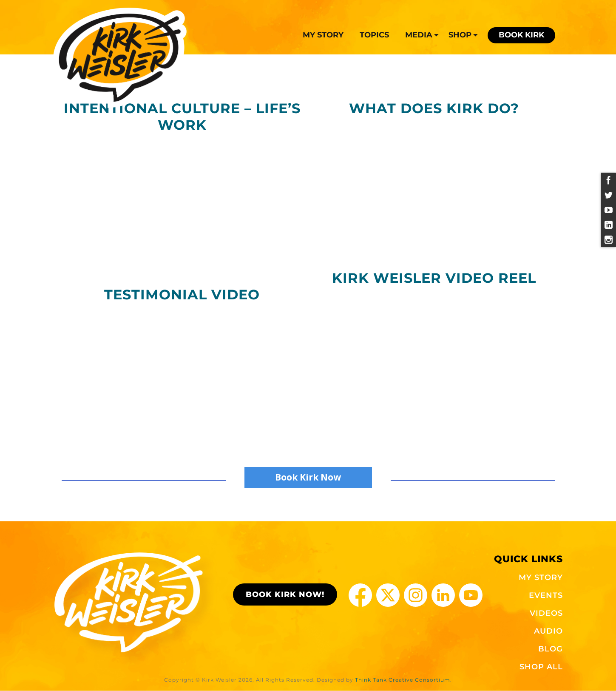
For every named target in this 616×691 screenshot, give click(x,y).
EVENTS (546, 595)
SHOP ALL (541, 667)
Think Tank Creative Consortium (403, 680)
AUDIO (548, 631)
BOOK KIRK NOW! (285, 594)
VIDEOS (546, 613)
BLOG (551, 649)
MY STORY (541, 577)
